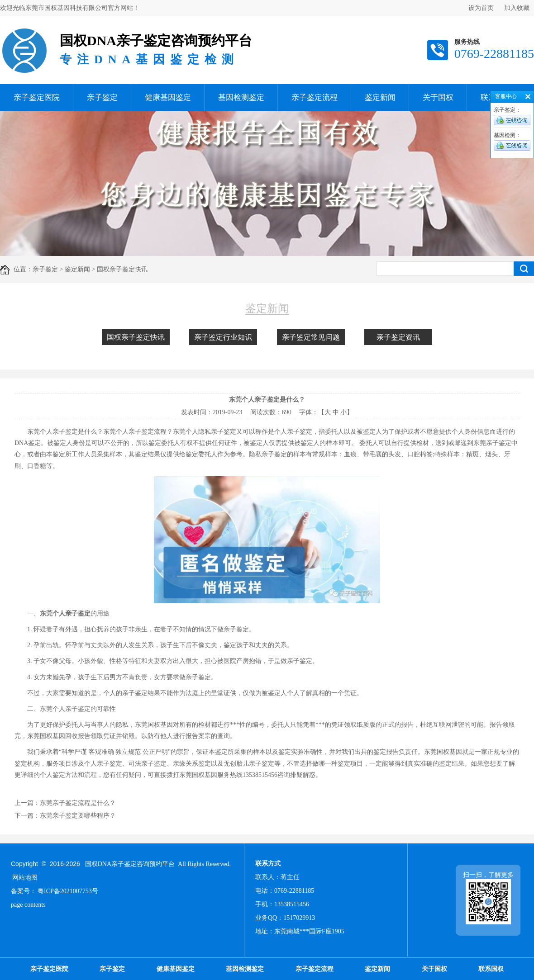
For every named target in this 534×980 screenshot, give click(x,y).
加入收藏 (517, 8)
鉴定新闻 (380, 97)
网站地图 (25, 878)
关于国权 (438, 97)
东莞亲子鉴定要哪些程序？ (78, 816)
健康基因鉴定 (168, 97)
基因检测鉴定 (241, 97)
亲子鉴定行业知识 (223, 337)
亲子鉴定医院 (37, 97)
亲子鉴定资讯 (398, 337)
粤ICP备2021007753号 (68, 891)
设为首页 (481, 8)
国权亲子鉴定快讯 (136, 337)
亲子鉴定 (102, 97)
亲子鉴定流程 (315, 97)
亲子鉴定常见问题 (311, 337)
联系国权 (491, 969)
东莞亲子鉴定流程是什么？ (78, 803)
